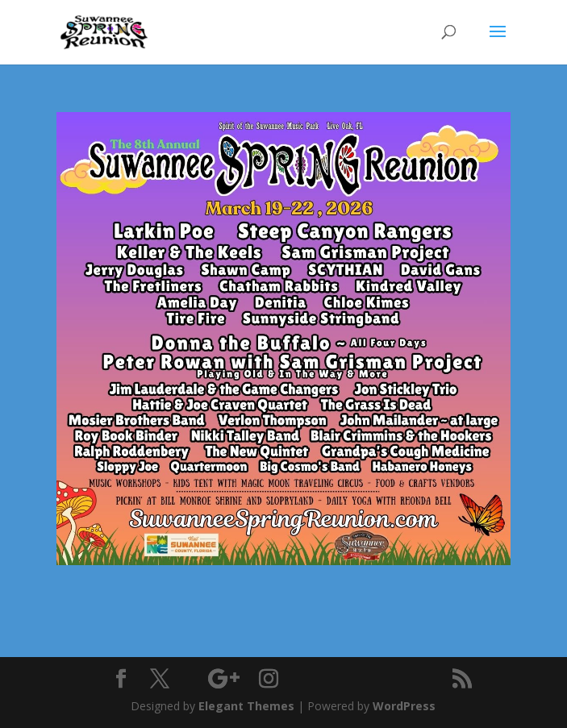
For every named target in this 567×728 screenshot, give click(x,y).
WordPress (404, 706)
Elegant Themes (246, 706)
